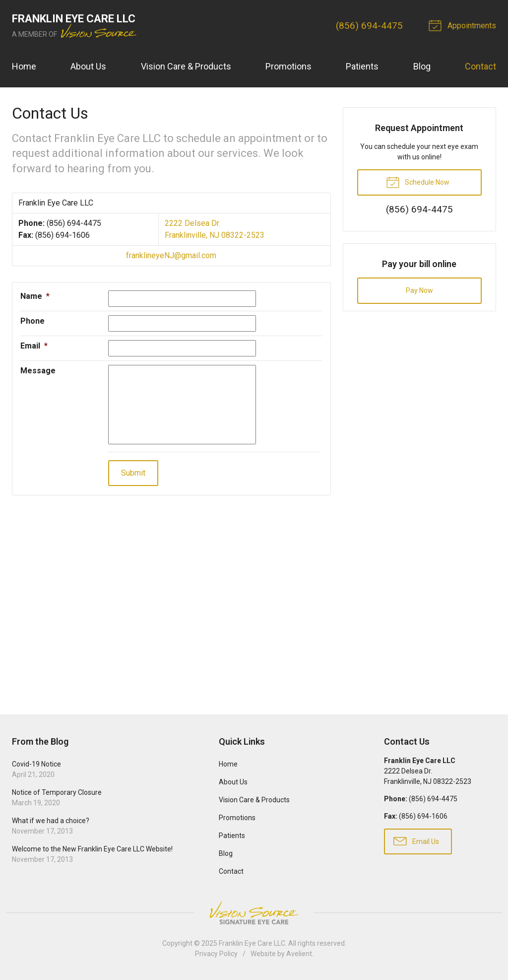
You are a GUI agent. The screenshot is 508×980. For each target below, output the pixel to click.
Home (24, 66)
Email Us (416, 840)
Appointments (464, 25)
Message (38, 371)
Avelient (299, 954)
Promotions (288, 66)
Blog (422, 66)
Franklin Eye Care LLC (252, 943)
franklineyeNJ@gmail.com (171, 255)
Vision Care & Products (186, 66)
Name (35, 296)
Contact (480, 66)
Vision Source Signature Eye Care (254, 913)
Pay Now (419, 290)
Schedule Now (418, 182)
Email (34, 346)
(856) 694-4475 (369, 26)
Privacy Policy (216, 954)
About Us (88, 66)
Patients (362, 66)
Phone (32, 321)
